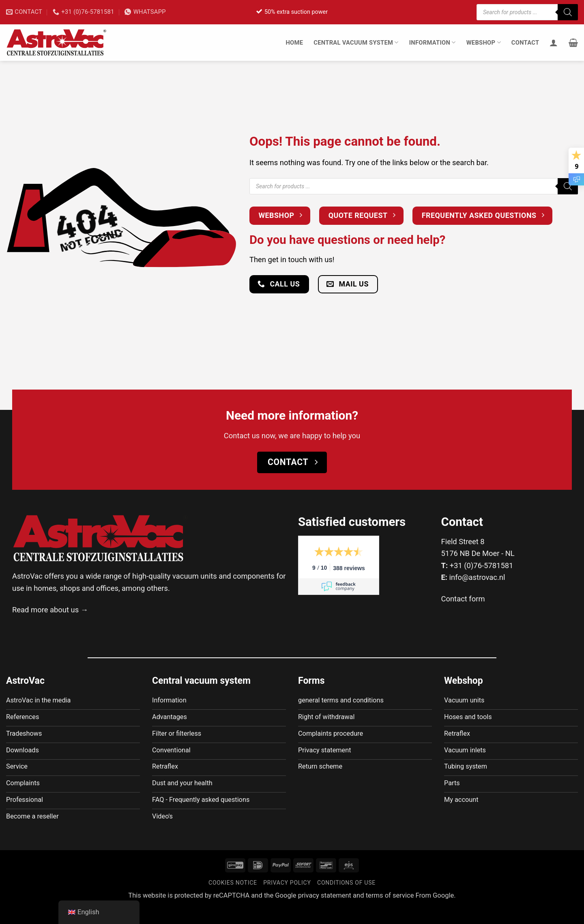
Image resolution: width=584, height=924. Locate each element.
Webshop (484, 42)
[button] (573, 43)
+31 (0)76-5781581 (482, 565)
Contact (525, 43)
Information (433, 42)
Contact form (463, 599)
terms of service (390, 912)
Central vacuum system (356, 42)
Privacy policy (287, 900)
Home (294, 43)
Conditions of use (346, 900)
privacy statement (325, 912)
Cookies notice (233, 900)
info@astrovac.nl (477, 577)
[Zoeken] (568, 12)
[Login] (554, 43)
